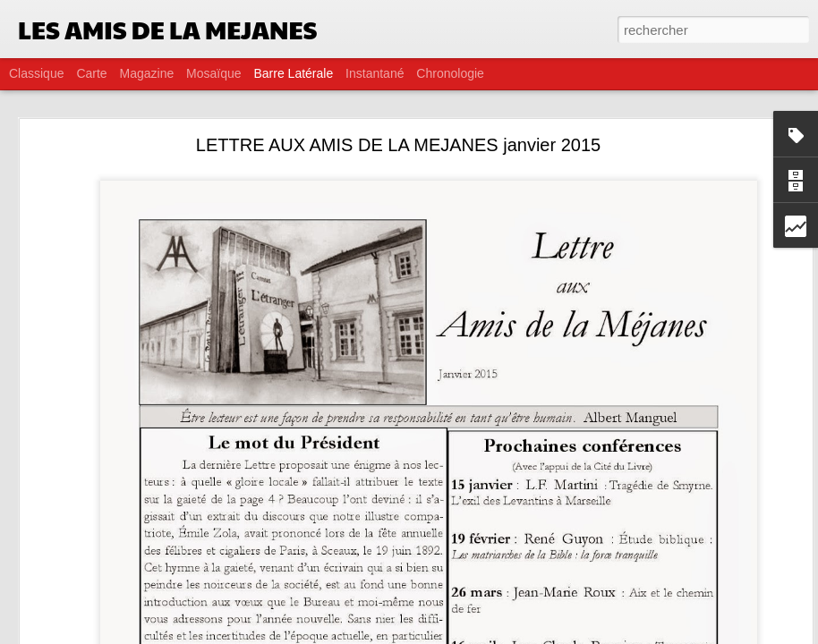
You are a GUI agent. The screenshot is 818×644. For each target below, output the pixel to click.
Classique (36, 73)
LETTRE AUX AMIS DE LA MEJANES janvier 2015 (398, 145)
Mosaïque (213, 73)
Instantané (375, 73)
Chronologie (450, 73)
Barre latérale (293, 73)
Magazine (147, 73)
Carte (91, 73)
